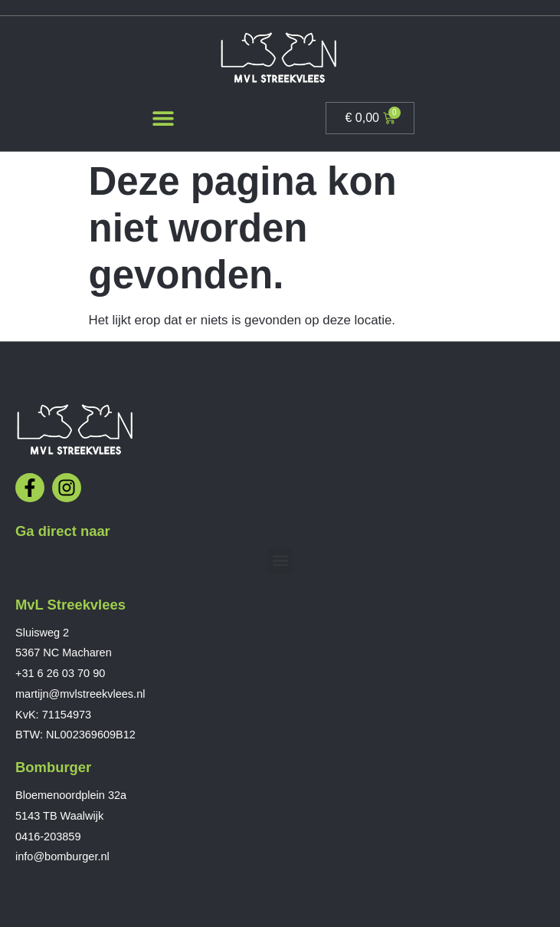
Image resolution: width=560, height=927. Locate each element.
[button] (163, 118)
